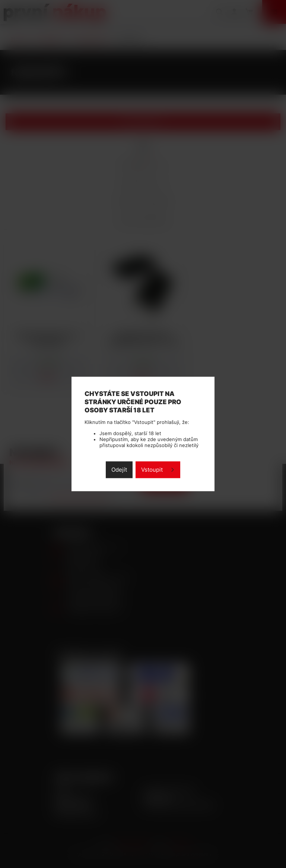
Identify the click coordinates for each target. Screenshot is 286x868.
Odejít (119, 470)
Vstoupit (152, 470)
